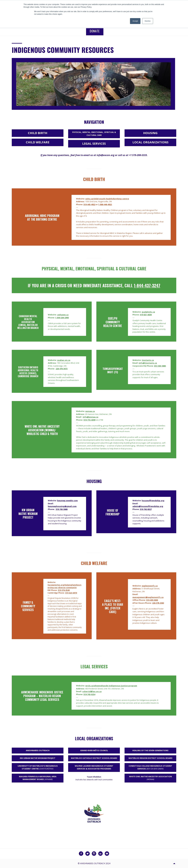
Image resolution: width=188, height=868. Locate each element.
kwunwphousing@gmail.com (62, 506)
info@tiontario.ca (148, 363)
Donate (95, 31)
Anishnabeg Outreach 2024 (95, 863)
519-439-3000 (152, 600)
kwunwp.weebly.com (67, 501)
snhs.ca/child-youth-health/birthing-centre (107, 199)
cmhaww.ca (63, 315)
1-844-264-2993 (62, 318)
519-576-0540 (64, 590)
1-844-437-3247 (147, 285)
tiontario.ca (148, 360)
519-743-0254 (89, 694)
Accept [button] (135, 21)
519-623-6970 (71, 593)
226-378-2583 (158, 603)
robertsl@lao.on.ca (92, 691)
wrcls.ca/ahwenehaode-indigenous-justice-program (111, 686)
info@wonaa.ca (90, 417)
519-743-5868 (62, 509)
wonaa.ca (90, 411)
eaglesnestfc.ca (150, 586)
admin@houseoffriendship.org (148, 506)
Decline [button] (148, 21)
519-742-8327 (146, 509)
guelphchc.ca (148, 312)
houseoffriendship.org (153, 501)
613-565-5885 (160, 366)
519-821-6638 (146, 315)
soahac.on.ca (64, 360)
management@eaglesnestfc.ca (148, 597)
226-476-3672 (62, 369)
